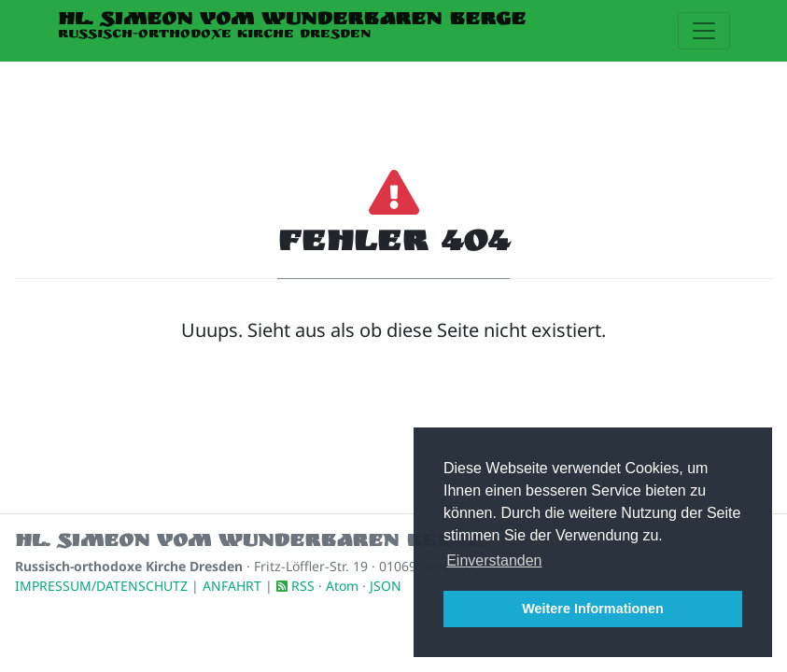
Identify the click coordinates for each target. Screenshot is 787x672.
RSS (303, 586)
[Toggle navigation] (704, 31)
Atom (342, 586)
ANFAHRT (232, 586)
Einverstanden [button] (494, 560)
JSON (386, 586)
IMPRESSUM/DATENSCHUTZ (101, 586)
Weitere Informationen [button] (593, 609)
